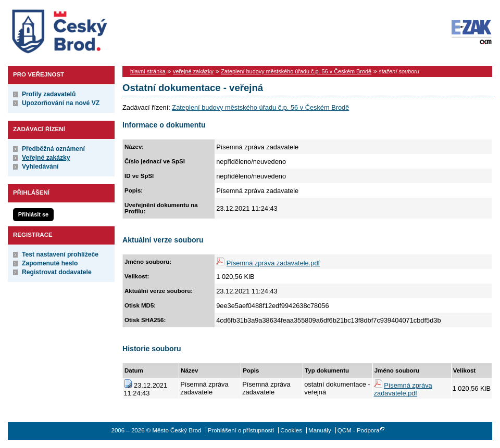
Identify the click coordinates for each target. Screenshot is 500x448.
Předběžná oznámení (53, 149)
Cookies (291, 430)
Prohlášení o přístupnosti (241, 430)
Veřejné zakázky (46, 158)
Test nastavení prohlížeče (60, 254)
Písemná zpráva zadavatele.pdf (273, 263)
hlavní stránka (148, 71)
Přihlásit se (33, 214)
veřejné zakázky (193, 71)
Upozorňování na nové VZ (61, 103)
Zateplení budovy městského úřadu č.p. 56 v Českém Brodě (296, 71)
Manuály (320, 430)
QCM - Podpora (359, 430)
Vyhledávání (40, 167)
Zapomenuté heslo (50, 263)
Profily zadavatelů (49, 94)
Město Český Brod (92, 29)
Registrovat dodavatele (57, 272)
